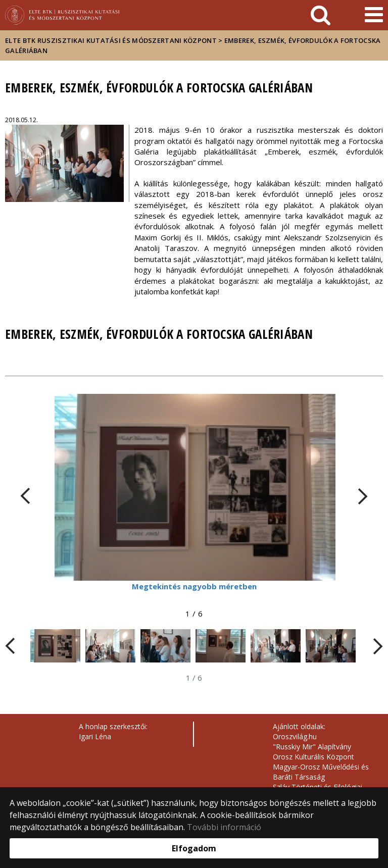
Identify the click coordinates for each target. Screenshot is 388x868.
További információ (224, 827)
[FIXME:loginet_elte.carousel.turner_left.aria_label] (25, 496)
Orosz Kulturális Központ (313, 757)
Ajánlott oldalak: (299, 726)
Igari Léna (95, 736)
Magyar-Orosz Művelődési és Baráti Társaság (321, 772)
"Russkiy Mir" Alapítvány (312, 747)
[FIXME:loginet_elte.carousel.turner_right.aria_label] (363, 496)
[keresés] (321, 15)
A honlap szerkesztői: (113, 726)
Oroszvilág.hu (295, 736)
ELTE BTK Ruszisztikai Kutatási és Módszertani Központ (111, 40)
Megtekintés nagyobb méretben (194, 586)
